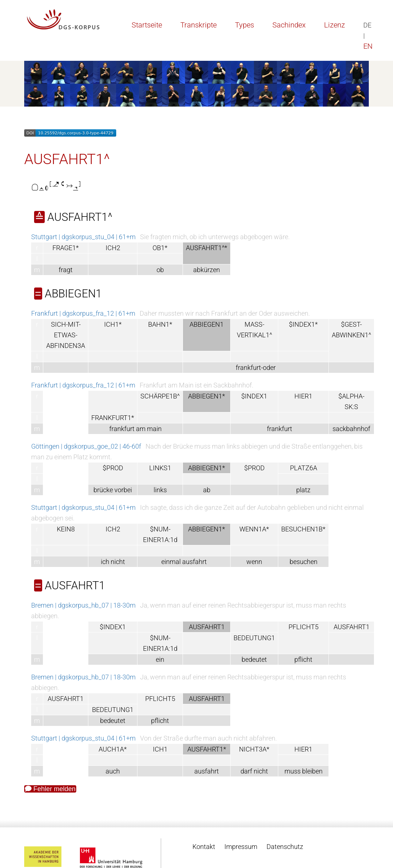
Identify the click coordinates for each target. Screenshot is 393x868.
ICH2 (113, 248)
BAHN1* (160, 324)
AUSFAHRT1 (352, 627)
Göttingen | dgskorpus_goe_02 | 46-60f (86, 446)
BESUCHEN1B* (303, 529)
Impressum (241, 847)
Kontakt (204, 847)
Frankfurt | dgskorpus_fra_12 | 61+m (83, 313)
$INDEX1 (254, 396)
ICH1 (160, 749)
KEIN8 (66, 529)
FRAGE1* (66, 248)
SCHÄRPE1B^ (160, 396)
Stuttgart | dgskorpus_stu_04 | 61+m (83, 237)
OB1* (160, 248)
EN (368, 46)
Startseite (147, 25)
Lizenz (335, 25)
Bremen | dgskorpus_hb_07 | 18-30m (83, 605)
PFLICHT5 (304, 627)
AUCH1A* (113, 749)
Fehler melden (50, 789)
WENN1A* (254, 529)
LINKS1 (160, 468)
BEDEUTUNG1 (254, 638)
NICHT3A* (254, 749)
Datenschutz (285, 847)
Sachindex (289, 25)
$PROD (113, 468)
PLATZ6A (304, 468)
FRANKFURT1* (113, 418)
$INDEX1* (303, 324)
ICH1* (113, 324)
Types (245, 25)
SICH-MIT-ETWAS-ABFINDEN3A (66, 335)
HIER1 (303, 396)
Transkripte (199, 25)
